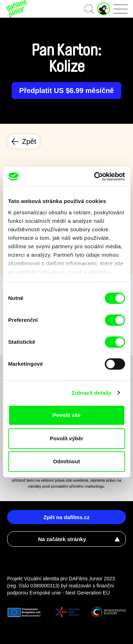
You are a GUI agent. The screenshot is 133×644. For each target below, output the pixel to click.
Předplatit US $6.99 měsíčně (66, 91)
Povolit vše (66, 415)
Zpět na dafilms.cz (66, 517)
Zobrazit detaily (92, 393)
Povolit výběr (66, 438)
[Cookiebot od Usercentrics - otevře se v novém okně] (95, 176)
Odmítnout (67, 461)
